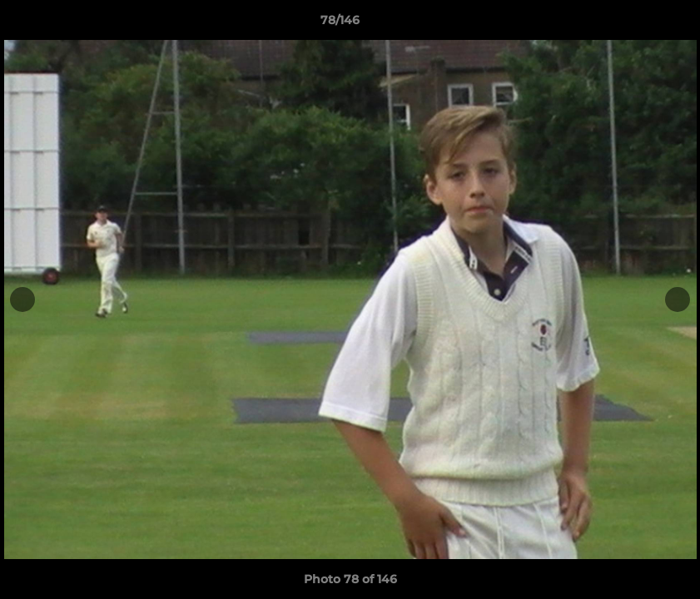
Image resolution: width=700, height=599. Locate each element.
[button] (630, 24)
